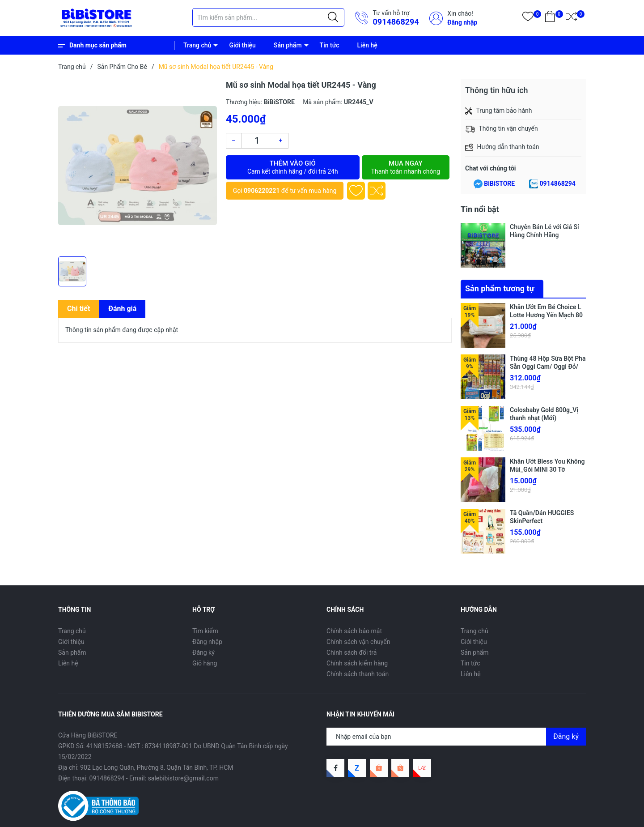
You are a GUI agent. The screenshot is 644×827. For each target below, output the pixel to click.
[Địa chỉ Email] (456, 737)
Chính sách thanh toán (358, 674)
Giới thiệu (242, 45)
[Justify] (333, 17)
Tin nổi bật (480, 209)
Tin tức (330, 45)
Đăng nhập (462, 22)
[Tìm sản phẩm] (268, 17)
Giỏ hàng (205, 663)
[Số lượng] (257, 141)
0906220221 (262, 191)
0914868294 (396, 22)
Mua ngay (406, 167)
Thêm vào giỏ (293, 167)
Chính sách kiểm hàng (357, 663)
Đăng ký (203, 652)
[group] (138, 166)
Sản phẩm (288, 45)
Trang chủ (197, 45)
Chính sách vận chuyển (358, 642)
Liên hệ (367, 45)
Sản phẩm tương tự (500, 288)
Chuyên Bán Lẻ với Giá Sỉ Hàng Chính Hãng (544, 231)
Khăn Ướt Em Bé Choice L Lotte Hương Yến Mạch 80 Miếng (546, 315)
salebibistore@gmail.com (183, 778)
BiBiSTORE (499, 183)
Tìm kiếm (205, 631)
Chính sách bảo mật (354, 631)
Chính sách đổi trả (352, 652)
